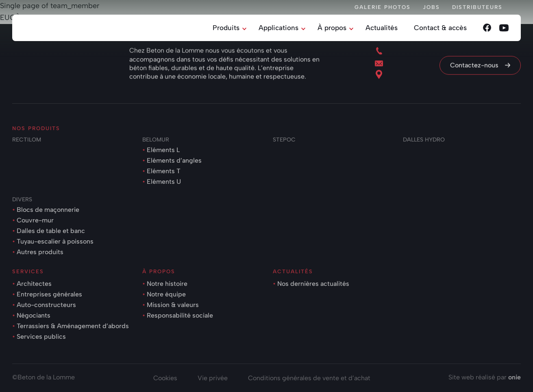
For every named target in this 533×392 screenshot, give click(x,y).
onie (515, 377)
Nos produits (36, 128)
